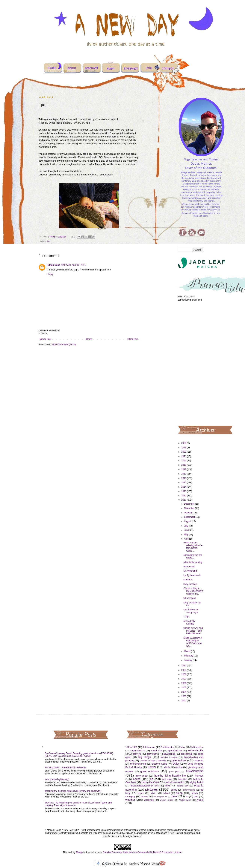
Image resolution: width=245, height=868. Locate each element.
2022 (184, 452)
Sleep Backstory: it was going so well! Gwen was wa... (193, 642)
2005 (184, 688)
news (168, 786)
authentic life (195, 750)
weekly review (167, 800)
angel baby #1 (138, 751)
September (190, 517)
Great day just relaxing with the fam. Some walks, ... (193, 547)
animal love (156, 751)
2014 (184, 487)
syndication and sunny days (191, 611)
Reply (50, 274)
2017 (184, 474)
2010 (184, 666)
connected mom (138, 764)
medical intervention (174, 782)
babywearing (169, 754)
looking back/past (150, 782)
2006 (184, 683)
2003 (184, 696)
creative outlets (160, 764)
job (49, 241)
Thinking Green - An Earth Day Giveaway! (66, 768)
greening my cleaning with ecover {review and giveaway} (73, 791)
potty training (189, 790)
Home (89, 339)
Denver (152, 767)
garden (179, 767)
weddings (149, 800)
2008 (184, 674)
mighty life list (196, 782)
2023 (184, 448)
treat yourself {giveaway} (57, 779)
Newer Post (45, 339)
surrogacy (130, 797)
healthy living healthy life (170, 776)
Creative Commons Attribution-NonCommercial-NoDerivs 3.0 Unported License (142, 852)
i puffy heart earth (192, 575)
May (186, 535)
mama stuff (189, 567)
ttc (187, 797)
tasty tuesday (190, 584)
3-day (182, 747)
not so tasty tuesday (189, 622)
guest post (174, 771)
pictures (151, 789)
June (187, 530)
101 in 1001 (131, 747)
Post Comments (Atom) (64, 345)
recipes (140, 793)
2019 (184, 465)
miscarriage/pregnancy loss (145, 786)
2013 (184, 491)
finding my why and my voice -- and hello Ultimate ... (193, 631)
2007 (184, 679)
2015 (184, 483)
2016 (184, 478)
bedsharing (186, 754)
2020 (184, 461)
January (188, 660)
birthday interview (169, 757)
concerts (199, 761)
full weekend (190, 598)
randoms (188, 580)
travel (174, 796)
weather (130, 800)
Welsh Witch (185, 800)
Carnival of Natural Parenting (153, 761)
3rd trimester (197, 747)
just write (167, 779)
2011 (184, 500)
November (189, 508)
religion (154, 793)
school (166, 793)
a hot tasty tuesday (193, 562)
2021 (184, 456)
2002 (184, 701)
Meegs (79, 852)
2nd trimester (167, 747)
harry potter (142, 776)
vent (196, 797)
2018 (184, 469)
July (186, 526)
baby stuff (152, 754)
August (188, 521)
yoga (200, 800)
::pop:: (186, 617)
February (189, 656)
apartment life (175, 751)
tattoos (144, 797)
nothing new (183, 786)
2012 (184, 496)
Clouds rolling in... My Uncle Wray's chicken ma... (193, 591)
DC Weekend (190, 571)
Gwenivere (194, 771)
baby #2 (137, 754)
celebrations (179, 760)
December (189, 504)
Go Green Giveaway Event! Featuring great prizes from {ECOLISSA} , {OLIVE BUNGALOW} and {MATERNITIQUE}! (80, 755)
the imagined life (160, 797)
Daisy (176, 764)
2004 (184, 692)
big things (145, 757)
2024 (184, 443)
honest (199, 776)
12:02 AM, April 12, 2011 (74, 265)
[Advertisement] (191, 363)
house (137, 779)
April (186, 539)
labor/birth (183, 779)
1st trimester (149, 747)
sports (195, 793)
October (188, 513)
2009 (184, 670)
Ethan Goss (54, 265)
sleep (179, 793)
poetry (174, 790)
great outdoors (149, 771)
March (187, 651)
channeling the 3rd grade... (193, 556)
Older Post (133, 339)
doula (167, 767)
